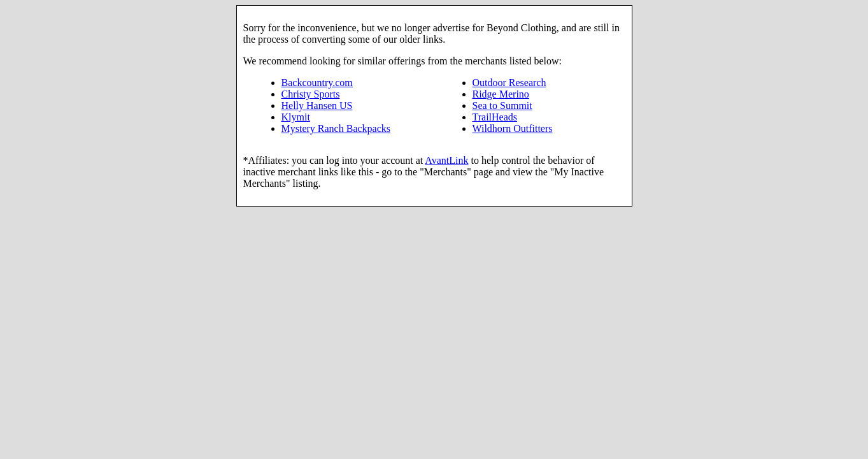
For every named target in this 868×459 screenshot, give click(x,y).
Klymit (296, 117)
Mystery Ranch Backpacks (336, 128)
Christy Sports (311, 94)
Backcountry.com (317, 83)
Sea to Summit (502, 106)
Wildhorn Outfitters (513, 128)
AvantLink (446, 160)
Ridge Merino (501, 94)
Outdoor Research (509, 83)
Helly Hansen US (317, 106)
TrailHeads (495, 117)
